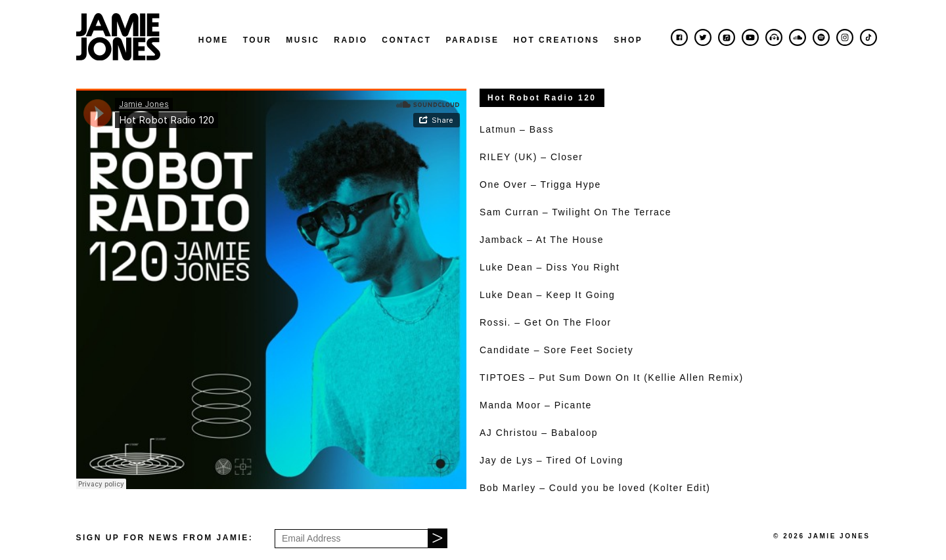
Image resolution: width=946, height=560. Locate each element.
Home (214, 40)
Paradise (472, 40)
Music (303, 40)
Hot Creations (556, 40)
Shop (628, 40)
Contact (406, 40)
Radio (350, 40)
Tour (258, 40)
